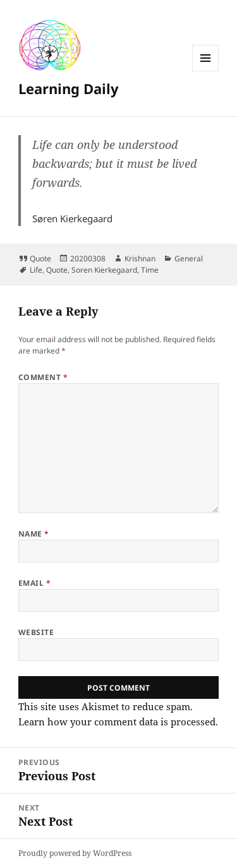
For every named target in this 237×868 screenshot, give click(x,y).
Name (34, 534)
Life (36, 270)
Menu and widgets (206, 71)
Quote (40, 259)
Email (34, 583)
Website (36, 632)
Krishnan (140, 259)
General (189, 259)
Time (150, 270)
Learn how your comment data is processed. (118, 722)
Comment (43, 377)
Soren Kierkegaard (104, 270)
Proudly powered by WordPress (75, 853)
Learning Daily (69, 88)
